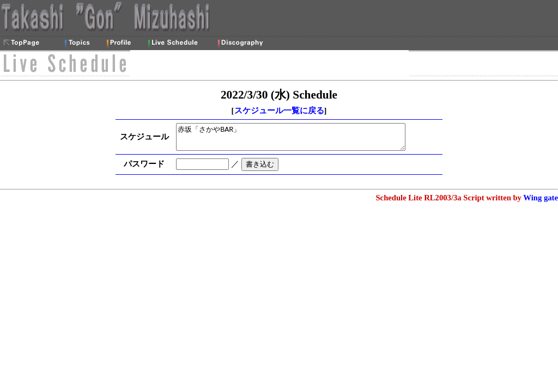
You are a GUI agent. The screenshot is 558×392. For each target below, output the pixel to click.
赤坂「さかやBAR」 (299, 139)
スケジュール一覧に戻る (279, 111)
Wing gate (541, 203)
